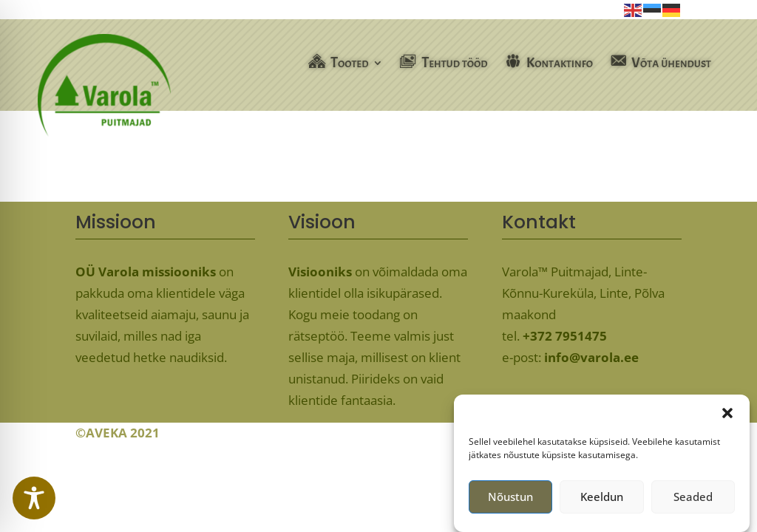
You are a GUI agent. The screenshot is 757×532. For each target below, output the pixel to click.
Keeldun (602, 502)
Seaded (693, 502)
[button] (727, 418)
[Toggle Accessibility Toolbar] (34, 498)
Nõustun (510, 502)
